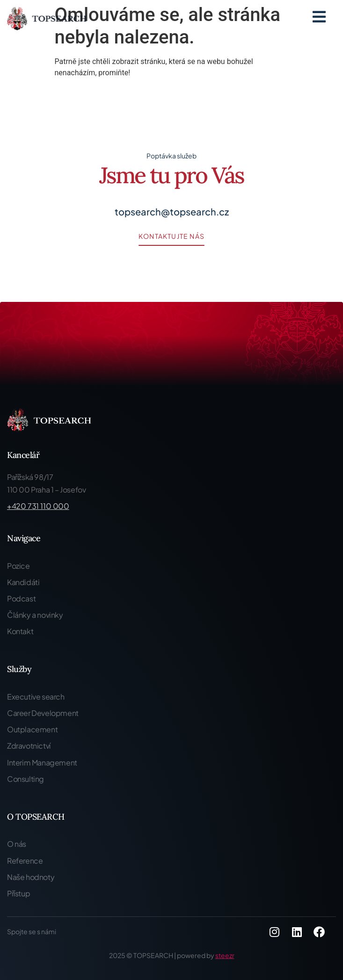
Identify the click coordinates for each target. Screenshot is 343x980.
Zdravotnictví (29, 746)
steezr (225, 955)
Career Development (43, 713)
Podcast (21, 598)
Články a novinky (35, 615)
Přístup (18, 893)
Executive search (36, 697)
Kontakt (20, 631)
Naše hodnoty (31, 877)
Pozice (18, 566)
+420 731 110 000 (38, 506)
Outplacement (32, 729)
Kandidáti (23, 582)
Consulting (26, 779)
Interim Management (42, 762)
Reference (25, 861)
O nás (17, 844)
